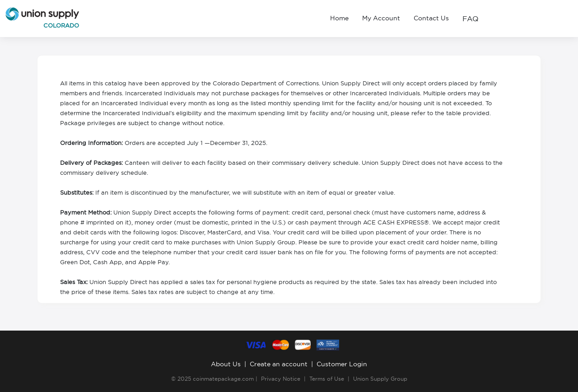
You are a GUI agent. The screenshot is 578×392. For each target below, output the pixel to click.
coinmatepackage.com (223, 379)
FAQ (471, 19)
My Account (381, 18)
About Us (226, 364)
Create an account (279, 364)
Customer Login (342, 364)
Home (339, 18)
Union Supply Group (380, 379)
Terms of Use (327, 379)
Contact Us (431, 18)
